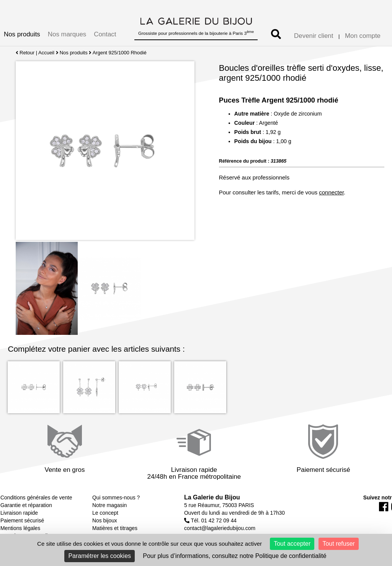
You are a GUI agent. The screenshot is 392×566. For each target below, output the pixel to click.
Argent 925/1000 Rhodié (120, 53)
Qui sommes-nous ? (116, 497)
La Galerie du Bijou (212, 497)
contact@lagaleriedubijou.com (220, 528)
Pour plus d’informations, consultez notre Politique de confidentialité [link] (234, 556)
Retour (25, 53)
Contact (105, 34)
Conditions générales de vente (36, 497)
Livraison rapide (19, 513)
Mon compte (363, 36)
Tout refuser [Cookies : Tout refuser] (338, 544)
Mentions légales (20, 528)
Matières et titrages (115, 528)
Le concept (105, 513)
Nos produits (22, 34)
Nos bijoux (105, 520)
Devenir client (314, 36)
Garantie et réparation (26, 505)
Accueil (46, 53)
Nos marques (67, 34)
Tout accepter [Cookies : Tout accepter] (292, 544)
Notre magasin (109, 505)
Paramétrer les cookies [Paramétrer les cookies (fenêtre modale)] (100, 556)
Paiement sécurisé (22, 520)
